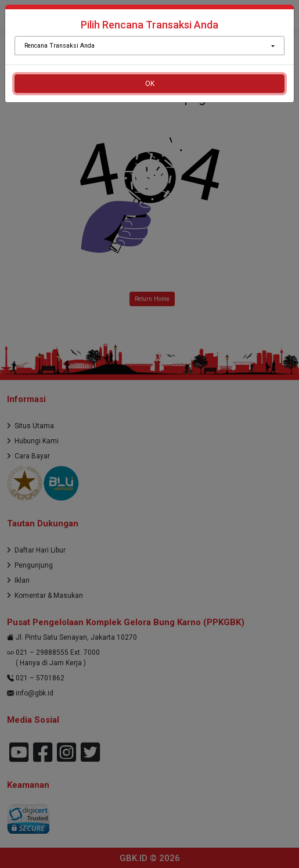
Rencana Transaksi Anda (60, 46)
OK (150, 84)
